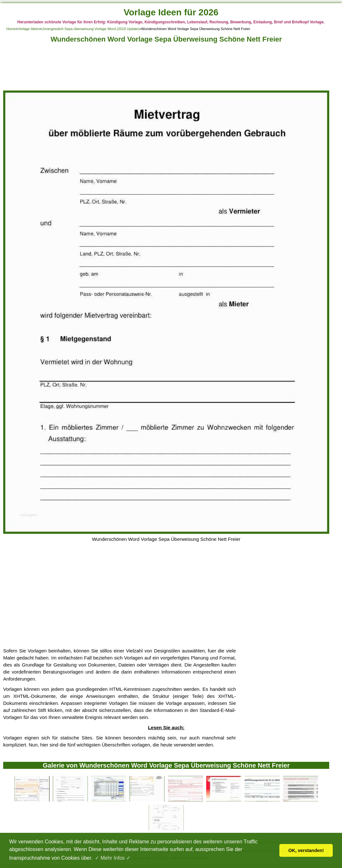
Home (11, 29)
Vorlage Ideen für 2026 (171, 12)
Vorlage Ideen (28, 29)
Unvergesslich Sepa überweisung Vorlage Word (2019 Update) (90, 29)
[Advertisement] (166, 69)
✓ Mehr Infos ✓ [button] (113, 858)
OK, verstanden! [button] (306, 850)
